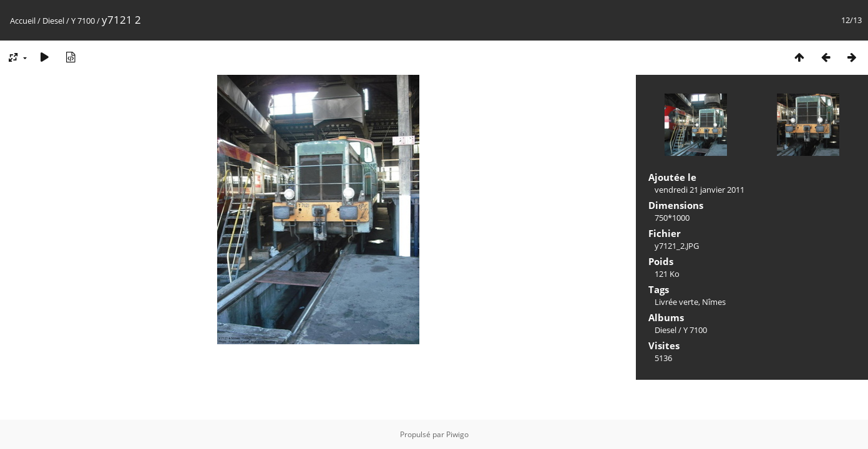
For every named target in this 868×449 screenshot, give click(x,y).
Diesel (53, 21)
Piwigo (457, 434)
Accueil (23, 21)
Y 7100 (83, 21)
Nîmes (714, 302)
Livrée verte (676, 302)
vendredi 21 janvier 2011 (700, 190)
